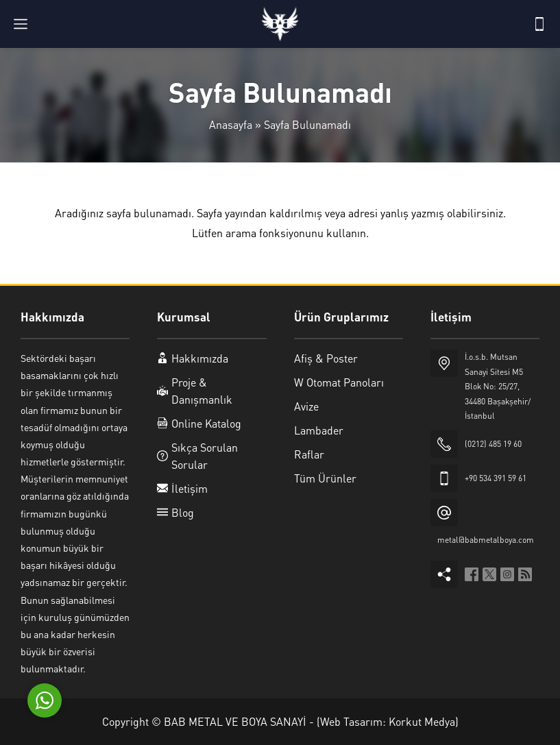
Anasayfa (231, 124)
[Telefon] (539, 24)
